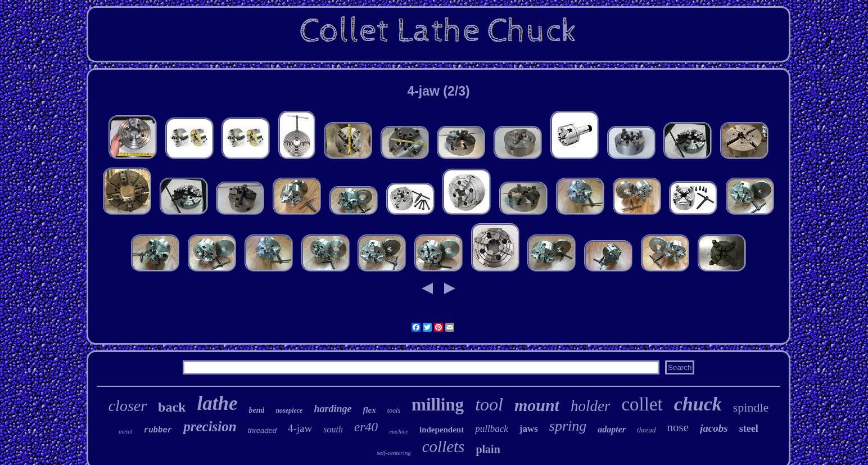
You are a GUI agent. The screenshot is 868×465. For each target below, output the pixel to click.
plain (488, 449)
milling (438, 405)
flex (369, 410)
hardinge (333, 409)
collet (642, 404)
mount (537, 405)
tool (489, 404)
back (172, 407)
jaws (529, 429)
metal (125, 431)
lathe (217, 403)
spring (568, 426)
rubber (158, 430)
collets (444, 446)
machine (399, 432)
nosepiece (289, 410)
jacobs (714, 428)
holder (591, 406)
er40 (366, 427)
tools (394, 410)
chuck (698, 404)
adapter (612, 429)
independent (442, 430)
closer (128, 406)
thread (646, 430)
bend (256, 410)
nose (678, 427)
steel (749, 428)
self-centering (394, 453)
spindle (751, 407)
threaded (262, 430)
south (333, 429)
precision (210, 426)
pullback (492, 429)
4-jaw (300, 428)
